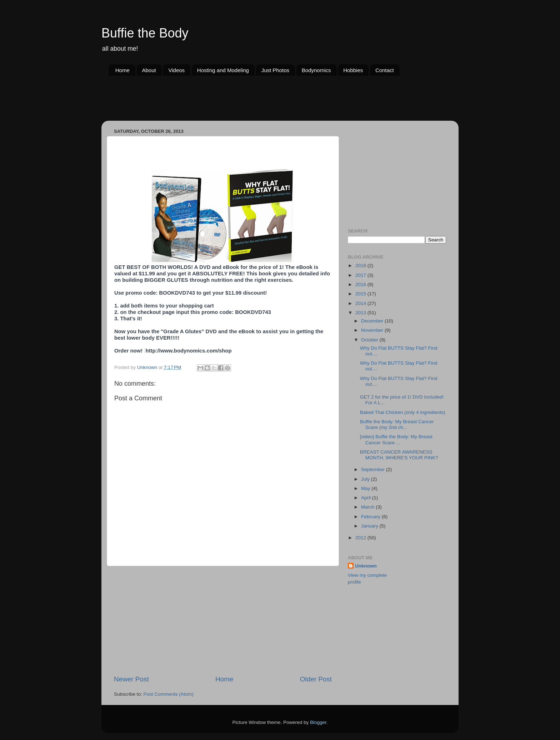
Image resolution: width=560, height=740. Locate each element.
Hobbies (353, 70)
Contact (385, 70)
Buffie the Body (145, 33)
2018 (361, 266)
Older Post (316, 679)
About (149, 70)
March (368, 507)
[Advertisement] (239, 102)
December (373, 321)
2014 (361, 303)
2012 (361, 538)
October (370, 340)
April (367, 498)
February (371, 517)
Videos (176, 70)
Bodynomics (316, 70)
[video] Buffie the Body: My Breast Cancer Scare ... (396, 439)
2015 (361, 294)
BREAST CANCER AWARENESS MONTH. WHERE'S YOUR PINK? (399, 455)
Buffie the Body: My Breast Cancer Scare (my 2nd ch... (397, 424)
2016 (361, 284)
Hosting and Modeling (223, 70)
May (366, 488)
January (370, 526)
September (374, 469)
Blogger (318, 722)
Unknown (366, 566)
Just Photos (275, 70)
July (366, 479)
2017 (361, 275)
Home (122, 70)
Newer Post (131, 679)
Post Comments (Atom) (169, 694)
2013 (361, 313)
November (373, 330)
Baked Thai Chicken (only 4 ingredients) (403, 412)
